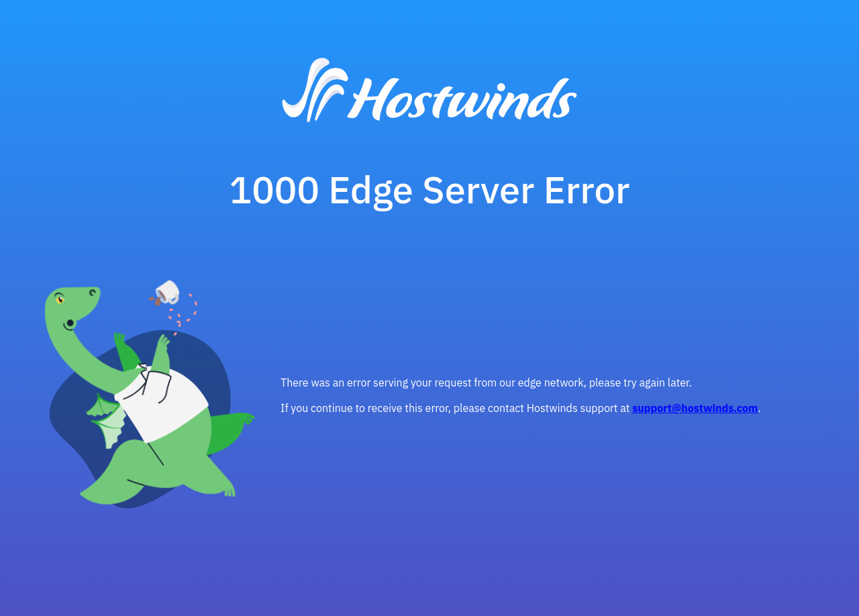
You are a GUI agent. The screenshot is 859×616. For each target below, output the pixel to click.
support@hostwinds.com (695, 408)
